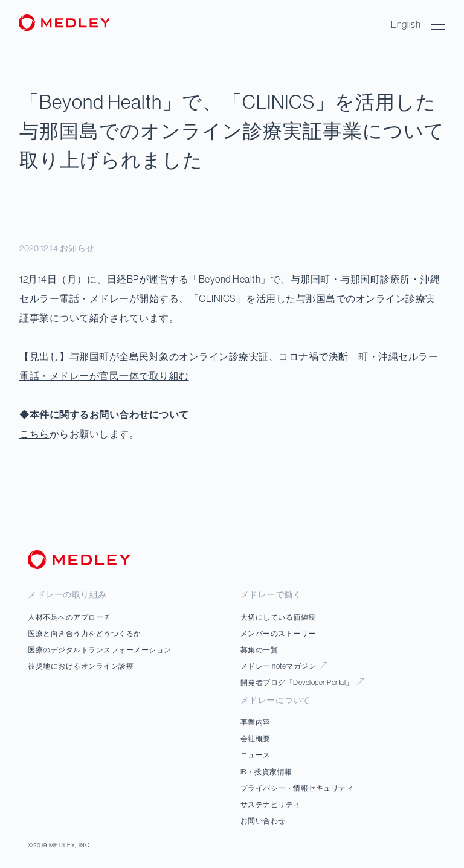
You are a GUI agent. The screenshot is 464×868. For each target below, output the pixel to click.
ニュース (256, 755)
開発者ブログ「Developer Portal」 (303, 682)
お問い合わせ (263, 821)
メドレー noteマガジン (284, 666)
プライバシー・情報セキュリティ (297, 788)
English (406, 24)
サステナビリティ (271, 804)
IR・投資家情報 (266, 772)
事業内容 (256, 722)
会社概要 (256, 738)
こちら (34, 434)
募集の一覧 (259, 650)
